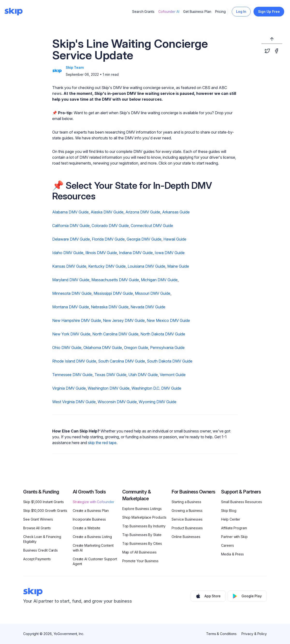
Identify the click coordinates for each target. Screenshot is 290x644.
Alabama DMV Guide (70, 212)
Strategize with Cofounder (94, 502)
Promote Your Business (140, 561)
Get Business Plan (197, 11)
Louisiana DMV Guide (146, 266)
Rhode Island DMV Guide (74, 361)
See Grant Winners (38, 519)
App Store (208, 596)
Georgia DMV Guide (144, 239)
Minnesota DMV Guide (72, 293)
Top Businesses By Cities (142, 543)
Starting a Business (186, 502)
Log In (241, 11)
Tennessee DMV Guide (72, 375)
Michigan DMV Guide (159, 280)
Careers (227, 545)
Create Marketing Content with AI (93, 548)
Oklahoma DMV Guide (103, 348)
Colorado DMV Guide (110, 226)
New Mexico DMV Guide (168, 320)
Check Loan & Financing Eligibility (42, 539)
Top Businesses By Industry (144, 526)
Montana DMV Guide (71, 307)
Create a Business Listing (92, 537)
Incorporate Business (89, 519)
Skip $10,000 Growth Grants (45, 511)
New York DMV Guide (71, 334)
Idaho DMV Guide (68, 253)
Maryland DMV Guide (71, 280)
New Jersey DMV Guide (124, 320)
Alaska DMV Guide (107, 212)
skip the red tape (102, 443)
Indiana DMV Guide (136, 253)
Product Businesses (187, 528)
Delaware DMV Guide (71, 239)
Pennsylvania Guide (167, 348)
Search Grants (143, 11)
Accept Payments (37, 559)
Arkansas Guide (176, 212)
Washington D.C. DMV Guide (156, 388)
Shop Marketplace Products (144, 517)
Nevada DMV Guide (148, 307)
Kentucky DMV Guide (107, 266)
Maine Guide (178, 266)
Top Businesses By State (142, 535)
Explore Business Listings (142, 509)
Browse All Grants (37, 528)
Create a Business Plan (91, 511)
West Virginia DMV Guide (74, 402)
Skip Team (75, 67)
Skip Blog (229, 511)
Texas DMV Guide (110, 375)
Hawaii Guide (175, 239)
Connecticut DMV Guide (152, 226)
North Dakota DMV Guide (163, 334)
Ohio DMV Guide (67, 348)
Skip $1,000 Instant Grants (43, 502)
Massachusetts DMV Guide (115, 280)
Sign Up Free (269, 11)
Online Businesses (186, 537)
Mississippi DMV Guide (113, 293)
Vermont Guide (173, 375)
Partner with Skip (234, 537)
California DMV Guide (71, 226)
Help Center (231, 519)
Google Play (247, 596)
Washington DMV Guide (109, 388)
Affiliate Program (234, 528)
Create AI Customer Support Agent (95, 561)
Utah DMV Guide (143, 375)
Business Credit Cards (40, 550)
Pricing (220, 11)
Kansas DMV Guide (69, 266)
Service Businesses (187, 519)
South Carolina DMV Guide (122, 361)
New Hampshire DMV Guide (77, 320)
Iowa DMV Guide (170, 253)
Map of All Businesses (139, 552)
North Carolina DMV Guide (115, 334)
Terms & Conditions (221, 634)
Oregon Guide (136, 348)
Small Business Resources (242, 502)
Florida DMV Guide (108, 239)
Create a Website (87, 528)
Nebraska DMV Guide (110, 307)
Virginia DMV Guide (69, 388)
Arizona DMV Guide (143, 212)
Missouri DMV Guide (153, 293)
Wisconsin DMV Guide (117, 402)
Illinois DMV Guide (101, 253)
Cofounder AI (169, 11)
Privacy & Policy (254, 634)
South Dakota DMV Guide (170, 361)
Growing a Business (187, 511)
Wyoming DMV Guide (158, 402)
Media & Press (232, 554)
